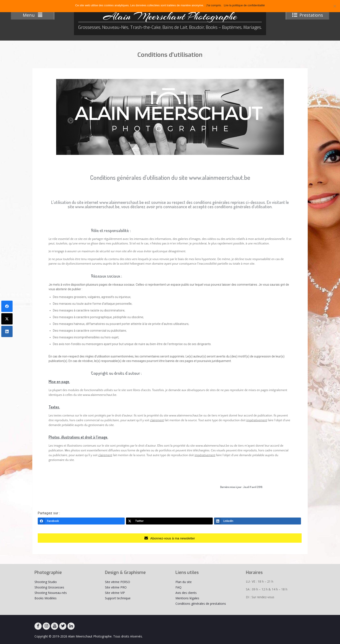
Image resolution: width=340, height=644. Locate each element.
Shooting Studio (46, 582)
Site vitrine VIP (115, 593)
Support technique (118, 598)
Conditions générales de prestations (201, 604)
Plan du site (184, 582)
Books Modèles (46, 598)
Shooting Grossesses (49, 587)
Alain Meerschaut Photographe (170, 16)
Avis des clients (186, 593)
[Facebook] (81, 521)
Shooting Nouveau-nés (51, 593)
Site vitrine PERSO (118, 582)
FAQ (178, 587)
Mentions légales (187, 598)
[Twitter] (169, 521)
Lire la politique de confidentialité (244, 5)
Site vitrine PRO (116, 587)
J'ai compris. (214, 5)
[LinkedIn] (257, 521)
